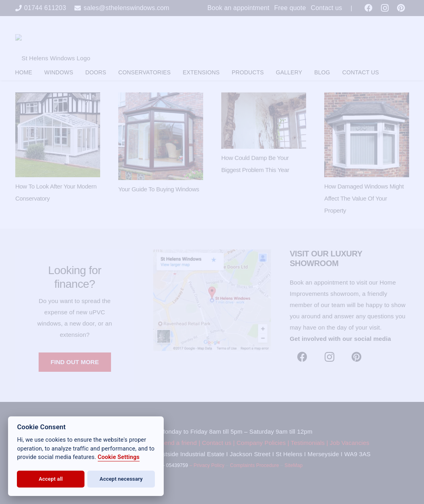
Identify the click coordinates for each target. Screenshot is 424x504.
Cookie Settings (119, 457)
